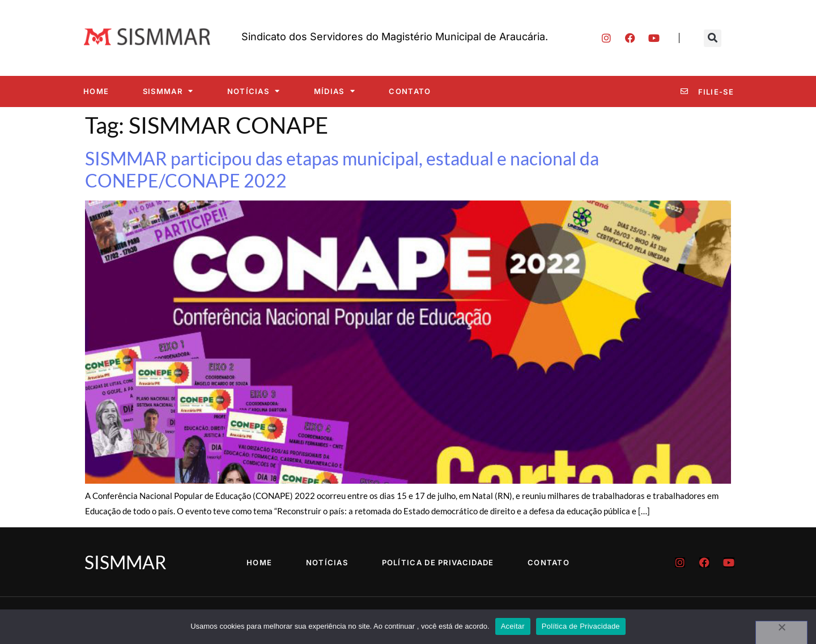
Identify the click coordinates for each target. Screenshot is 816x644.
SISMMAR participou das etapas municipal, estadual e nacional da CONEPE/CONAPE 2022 (342, 169)
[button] (713, 38)
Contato (410, 91)
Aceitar (513, 626)
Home (96, 91)
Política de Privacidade (438, 562)
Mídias (335, 91)
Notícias (254, 91)
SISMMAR (168, 91)
